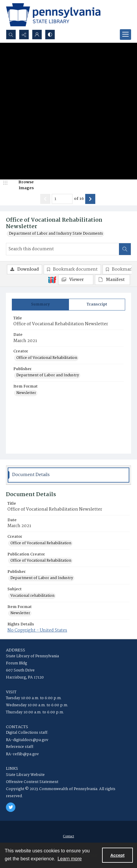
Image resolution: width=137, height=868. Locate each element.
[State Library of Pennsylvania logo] (53, 15)
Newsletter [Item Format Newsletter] (26, 393)
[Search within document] (125, 249)
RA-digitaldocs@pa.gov (27, 740)
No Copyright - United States (37, 630)
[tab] (40, 305)
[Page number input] (62, 199)
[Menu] (125, 35)
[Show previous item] (45, 199)
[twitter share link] (11, 807)
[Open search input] (11, 35)
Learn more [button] (70, 859)
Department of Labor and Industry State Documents (56, 234)
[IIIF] (52, 279)
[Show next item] (90, 199)
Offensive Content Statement (32, 782)
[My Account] (37, 35)
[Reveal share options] (24, 35)
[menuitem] (68, 836)
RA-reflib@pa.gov (22, 754)
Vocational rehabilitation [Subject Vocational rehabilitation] (32, 596)
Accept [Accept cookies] (117, 855)
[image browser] (22, 185)
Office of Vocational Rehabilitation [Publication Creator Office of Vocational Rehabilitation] (41, 561)
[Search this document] (63, 249)
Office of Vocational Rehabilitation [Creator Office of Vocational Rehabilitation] (47, 358)
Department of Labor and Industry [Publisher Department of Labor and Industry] (48, 375)
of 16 (79, 199)
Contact (68, 836)
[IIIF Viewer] (76, 280)
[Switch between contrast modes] (50, 35)
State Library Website (25, 775)
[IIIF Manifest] (112, 280)
